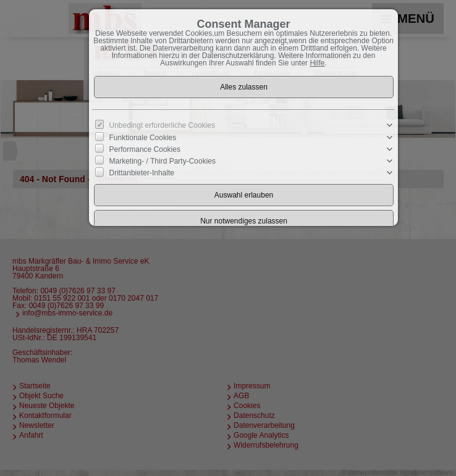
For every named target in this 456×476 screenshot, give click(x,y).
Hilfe (317, 63)
